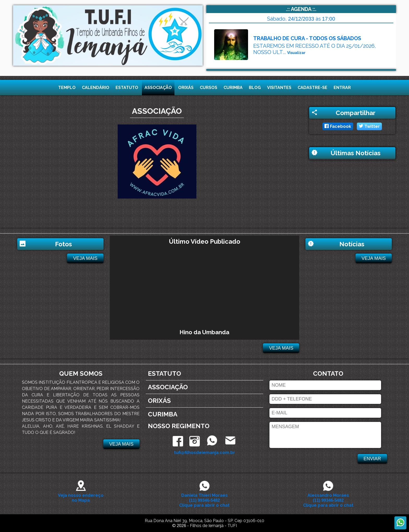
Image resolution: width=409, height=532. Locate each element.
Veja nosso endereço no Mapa (81, 495)
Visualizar (296, 53)
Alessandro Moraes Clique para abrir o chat (328, 498)
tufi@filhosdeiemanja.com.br (204, 453)
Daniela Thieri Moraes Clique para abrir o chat (204, 498)
